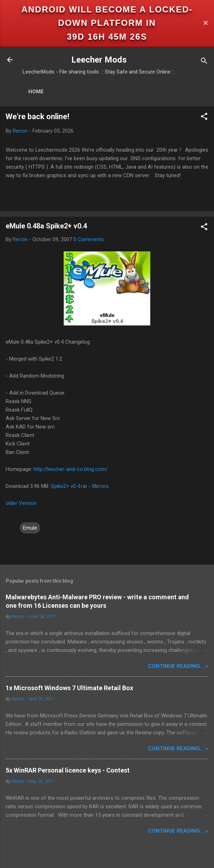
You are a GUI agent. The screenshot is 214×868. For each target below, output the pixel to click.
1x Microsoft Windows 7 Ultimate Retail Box (69, 688)
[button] (204, 118)
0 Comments (89, 239)
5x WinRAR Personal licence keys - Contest (68, 770)
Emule (30, 528)
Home (36, 92)
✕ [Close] (206, 23)
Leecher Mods (99, 60)
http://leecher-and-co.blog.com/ (71, 469)
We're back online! (37, 116)
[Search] (204, 62)
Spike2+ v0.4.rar (69, 486)
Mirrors (100, 486)
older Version (21, 503)
